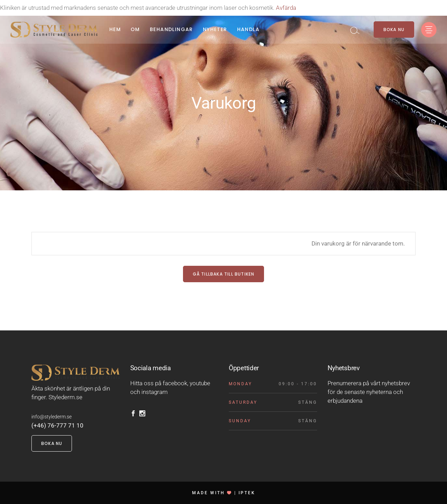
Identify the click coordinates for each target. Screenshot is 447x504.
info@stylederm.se (52, 417)
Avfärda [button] (286, 8)
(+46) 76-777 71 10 (57, 425)
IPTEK (247, 493)
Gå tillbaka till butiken (224, 274)
